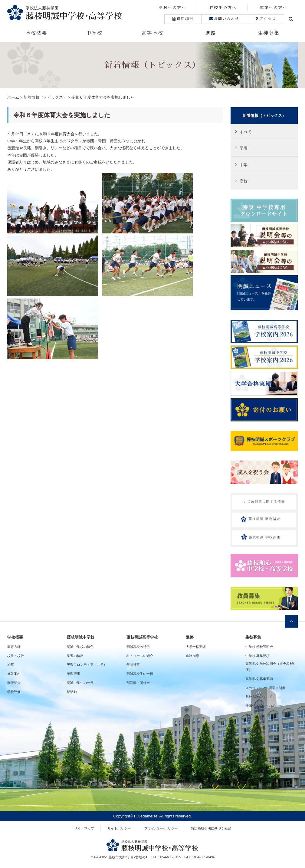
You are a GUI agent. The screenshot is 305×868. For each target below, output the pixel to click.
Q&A (249, 715)
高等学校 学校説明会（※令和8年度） (270, 667)
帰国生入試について (260, 706)
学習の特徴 (75, 656)
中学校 (94, 33)
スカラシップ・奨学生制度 (265, 688)
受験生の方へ (172, 8)
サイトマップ (84, 828)
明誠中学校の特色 (80, 647)
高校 (244, 181)
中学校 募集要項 (257, 656)
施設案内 (14, 674)
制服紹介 (14, 683)
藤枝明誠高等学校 (142, 637)
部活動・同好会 (138, 683)
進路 (211, 33)
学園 (244, 148)
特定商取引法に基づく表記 (211, 828)
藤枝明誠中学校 (81, 637)
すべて (246, 132)
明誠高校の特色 (138, 647)
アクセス (266, 19)
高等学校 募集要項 (259, 679)
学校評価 (14, 692)
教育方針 (14, 647)
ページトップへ (291, 621)
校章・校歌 (16, 656)
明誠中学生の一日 (80, 683)
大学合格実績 (196, 647)
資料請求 (183, 19)
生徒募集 (269, 33)
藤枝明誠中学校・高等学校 (80, 12)
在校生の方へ (223, 8)
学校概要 (36, 33)
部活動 (72, 692)
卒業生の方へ (274, 8)
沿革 (11, 665)
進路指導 (192, 656)
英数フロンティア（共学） (87, 665)
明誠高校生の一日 (140, 674)
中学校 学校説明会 (259, 647)
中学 (244, 165)
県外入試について (259, 697)
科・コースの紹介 (140, 656)
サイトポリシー (119, 828)
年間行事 (74, 674)
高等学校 (152, 33)
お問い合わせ (224, 19)
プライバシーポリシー (161, 828)
